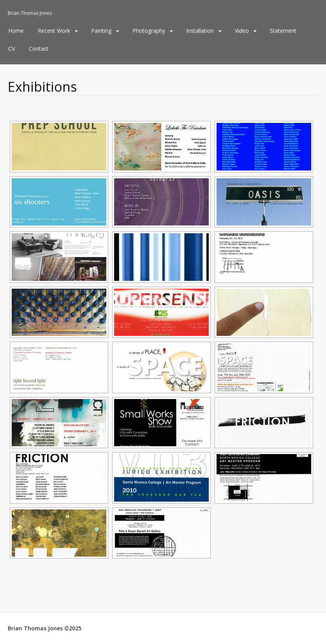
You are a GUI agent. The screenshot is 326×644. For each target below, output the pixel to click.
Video (242, 31)
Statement (283, 31)
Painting (101, 31)
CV (11, 49)
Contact (39, 49)
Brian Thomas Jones (30, 13)
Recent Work (54, 31)
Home (16, 31)
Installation (200, 31)
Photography (149, 31)
